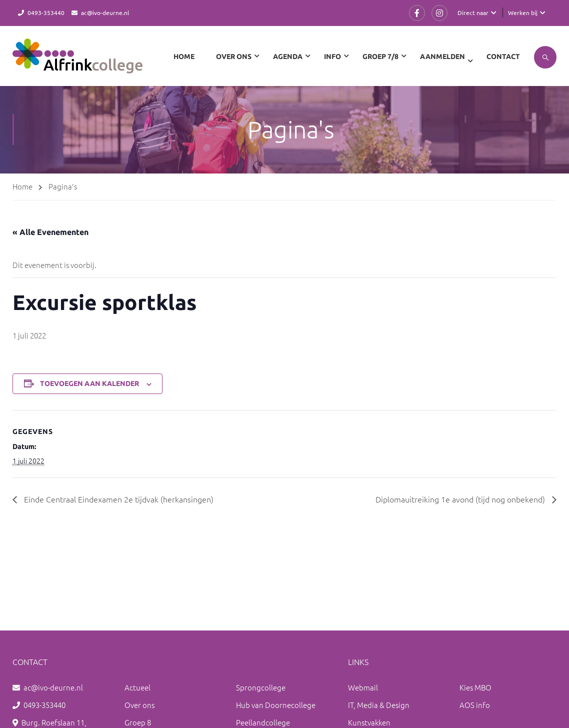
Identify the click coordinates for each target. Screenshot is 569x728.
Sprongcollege (261, 687)
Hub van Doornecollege (276, 705)
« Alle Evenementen (50, 232)
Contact (503, 56)
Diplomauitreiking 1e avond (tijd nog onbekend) (461, 499)
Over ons (139, 705)
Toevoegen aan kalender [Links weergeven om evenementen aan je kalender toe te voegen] (89, 383)
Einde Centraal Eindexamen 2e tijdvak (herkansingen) (118, 499)
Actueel (137, 687)
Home (184, 56)
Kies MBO (475, 687)
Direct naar (473, 12)
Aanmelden (442, 56)
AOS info (475, 705)
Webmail (363, 687)
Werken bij (523, 12)
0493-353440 (46, 12)
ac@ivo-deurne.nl (105, 12)
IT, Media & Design (379, 705)
